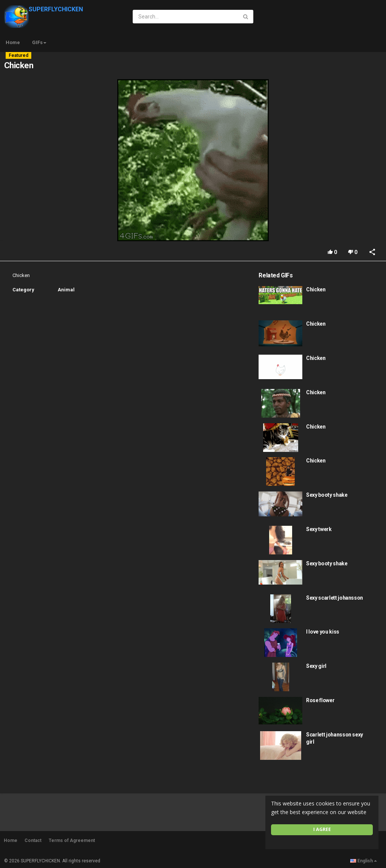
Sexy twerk (319, 529)
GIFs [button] (39, 42)
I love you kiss (323, 632)
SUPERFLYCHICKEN (44, 9)
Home (13, 42)
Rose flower (320, 700)
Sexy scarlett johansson (335, 598)
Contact (33, 840)
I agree (322, 829)
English (364, 861)
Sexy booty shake (327, 495)
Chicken (316, 289)
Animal (66, 290)
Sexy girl (316, 666)
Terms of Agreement (72, 840)
